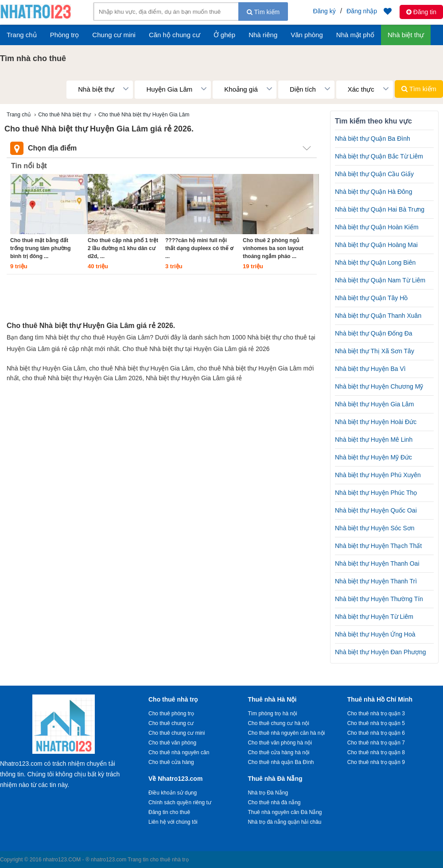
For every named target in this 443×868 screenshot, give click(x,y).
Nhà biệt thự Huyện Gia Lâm (374, 404)
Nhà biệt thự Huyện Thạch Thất (378, 546)
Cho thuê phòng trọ (171, 714)
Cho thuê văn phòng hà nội (280, 743)
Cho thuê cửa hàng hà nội (278, 752)
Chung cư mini (114, 35)
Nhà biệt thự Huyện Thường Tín (379, 599)
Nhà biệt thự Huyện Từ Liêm (374, 617)
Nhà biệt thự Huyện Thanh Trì (376, 581)
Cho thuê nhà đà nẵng (274, 802)
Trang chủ (22, 35)
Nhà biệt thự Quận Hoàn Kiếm (377, 227)
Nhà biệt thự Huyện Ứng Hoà (375, 634)
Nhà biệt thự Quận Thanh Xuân (378, 316)
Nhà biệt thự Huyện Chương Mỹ (379, 386)
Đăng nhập (362, 11)
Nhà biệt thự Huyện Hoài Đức (376, 422)
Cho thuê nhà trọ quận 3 (376, 714)
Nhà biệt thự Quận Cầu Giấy (374, 174)
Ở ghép (225, 35)
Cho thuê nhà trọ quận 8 (376, 752)
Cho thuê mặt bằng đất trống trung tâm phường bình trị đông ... (41, 248)
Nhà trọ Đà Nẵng (268, 793)
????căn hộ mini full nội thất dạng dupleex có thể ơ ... (199, 248)
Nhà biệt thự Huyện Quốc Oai (376, 510)
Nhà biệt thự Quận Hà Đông (373, 192)
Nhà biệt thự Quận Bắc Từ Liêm (379, 156)
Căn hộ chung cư (175, 35)
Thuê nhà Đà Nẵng (275, 779)
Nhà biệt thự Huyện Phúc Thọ (376, 493)
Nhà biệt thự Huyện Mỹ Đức (373, 457)
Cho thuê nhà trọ (173, 699)
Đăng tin (421, 12)
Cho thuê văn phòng (172, 743)
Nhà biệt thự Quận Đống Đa (374, 333)
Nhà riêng (263, 35)
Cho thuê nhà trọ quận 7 (376, 743)
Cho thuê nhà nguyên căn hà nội (286, 733)
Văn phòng (307, 35)
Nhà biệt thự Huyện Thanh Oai (377, 563)
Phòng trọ (65, 35)
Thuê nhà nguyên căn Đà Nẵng (285, 812)
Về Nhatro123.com (175, 779)
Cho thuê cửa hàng (171, 762)
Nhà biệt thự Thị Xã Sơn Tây (375, 351)
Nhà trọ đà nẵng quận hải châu (284, 822)
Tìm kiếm (263, 12)
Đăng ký (324, 11)
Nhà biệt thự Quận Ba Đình (373, 139)
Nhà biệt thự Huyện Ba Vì (370, 369)
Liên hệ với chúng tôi (173, 822)
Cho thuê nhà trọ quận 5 (376, 723)
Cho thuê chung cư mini (177, 733)
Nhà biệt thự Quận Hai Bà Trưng (380, 209)
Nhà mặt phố (355, 35)
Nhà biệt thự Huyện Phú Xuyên (378, 475)
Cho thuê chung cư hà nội (278, 723)
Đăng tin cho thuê (169, 812)
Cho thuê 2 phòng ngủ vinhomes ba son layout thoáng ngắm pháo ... (273, 248)
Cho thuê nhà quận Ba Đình (281, 762)
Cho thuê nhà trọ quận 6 (376, 733)
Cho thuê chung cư (171, 723)
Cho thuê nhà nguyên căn (179, 752)
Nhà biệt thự (406, 35)
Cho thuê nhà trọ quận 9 (376, 762)
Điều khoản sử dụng (173, 793)
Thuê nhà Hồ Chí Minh (380, 699)
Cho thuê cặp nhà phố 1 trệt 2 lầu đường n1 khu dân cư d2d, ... (123, 248)
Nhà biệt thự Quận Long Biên (375, 262)
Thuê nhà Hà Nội (272, 699)
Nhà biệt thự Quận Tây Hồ (371, 298)
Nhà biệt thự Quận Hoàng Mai (376, 245)
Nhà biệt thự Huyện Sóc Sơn (375, 528)
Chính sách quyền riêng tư (180, 802)
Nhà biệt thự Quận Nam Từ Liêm (380, 280)
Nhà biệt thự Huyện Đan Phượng (381, 652)
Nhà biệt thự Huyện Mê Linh (374, 440)
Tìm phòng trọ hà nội (272, 714)
